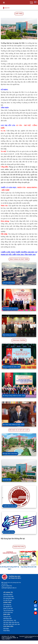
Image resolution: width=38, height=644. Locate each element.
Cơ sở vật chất (7, 480)
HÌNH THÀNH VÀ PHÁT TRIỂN (19, 259)
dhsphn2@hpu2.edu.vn (10, 588)
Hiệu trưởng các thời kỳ (9, 335)
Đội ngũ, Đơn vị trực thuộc (10, 454)
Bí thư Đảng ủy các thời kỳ (10, 309)
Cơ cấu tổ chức (8, 600)
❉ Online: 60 (5, 636)
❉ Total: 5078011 (10, 638)
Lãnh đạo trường (19, 340)
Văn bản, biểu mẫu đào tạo (11, 622)
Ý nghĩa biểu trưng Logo (10, 506)
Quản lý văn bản (8, 608)
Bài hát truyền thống (9, 532)
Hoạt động (6, 631)
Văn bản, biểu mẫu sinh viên (12, 624)
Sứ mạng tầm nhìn (9, 598)
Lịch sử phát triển (8, 597)
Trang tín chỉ (7, 617)
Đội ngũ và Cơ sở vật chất (19, 430)
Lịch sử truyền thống (9, 283)
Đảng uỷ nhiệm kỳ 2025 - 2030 (12, 367)
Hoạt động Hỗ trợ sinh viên (29, 567)
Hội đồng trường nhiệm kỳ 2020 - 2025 (14, 396)
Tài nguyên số (7, 607)
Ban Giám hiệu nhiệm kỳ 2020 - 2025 (13, 425)
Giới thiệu (6, 629)
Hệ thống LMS (7, 618)
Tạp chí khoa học (8, 610)
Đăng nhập (31, 3)
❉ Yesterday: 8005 (11, 638)
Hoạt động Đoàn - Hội (10, 620)
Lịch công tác (7, 605)
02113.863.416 (7, 586)
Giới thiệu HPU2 (8, 595)
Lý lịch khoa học (8, 612)
